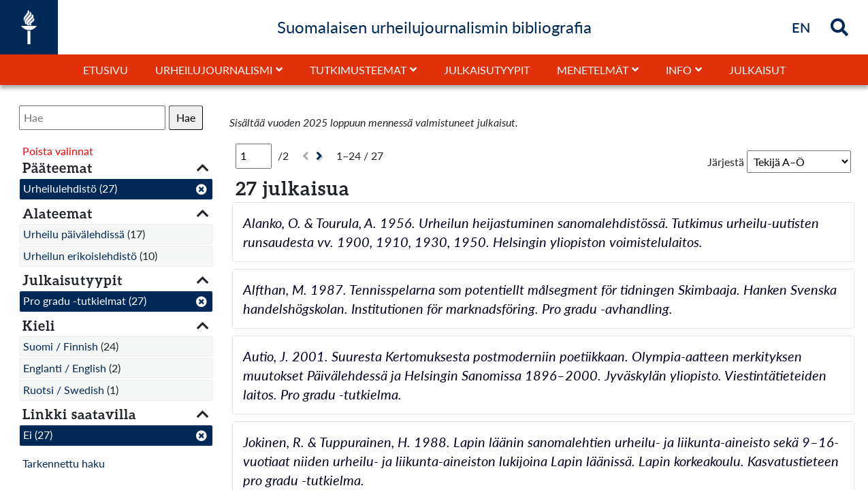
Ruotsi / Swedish (64, 390)
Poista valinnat (58, 151)
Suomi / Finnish (61, 346)
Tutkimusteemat (358, 70)
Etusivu (106, 70)
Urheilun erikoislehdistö (80, 256)
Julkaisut (757, 70)
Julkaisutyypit (487, 70)
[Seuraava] (321, 156)
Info (679, 70)
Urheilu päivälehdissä (74, 234)
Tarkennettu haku (64, 463)
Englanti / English (65, 368)
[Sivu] (254, 156)
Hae (186, 117)
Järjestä (726, 162)
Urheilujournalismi (214, 70)
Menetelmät (593, 70)
